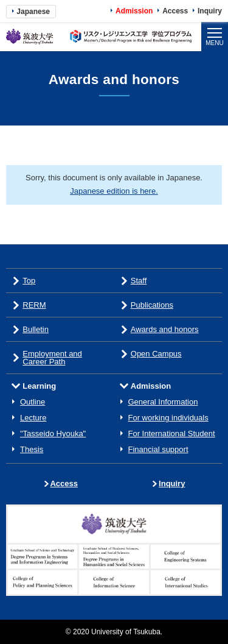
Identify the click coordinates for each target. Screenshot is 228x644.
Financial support (158, 449)
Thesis (32, 449)
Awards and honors (165, 329)
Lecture (33, 418)
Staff (139, 281)
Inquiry (210, 11)
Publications (152, 305)
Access (175, 11)
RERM (34, 305)
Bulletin (36, 329)
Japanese (33, 12)
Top (29, 281)
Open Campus (156, 354)
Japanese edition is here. (114, 191)
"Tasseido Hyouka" (53, 433)
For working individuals (168, 418)
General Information (163, 402)
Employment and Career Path (52, 358)
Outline (33, 402)
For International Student (172, 433)
